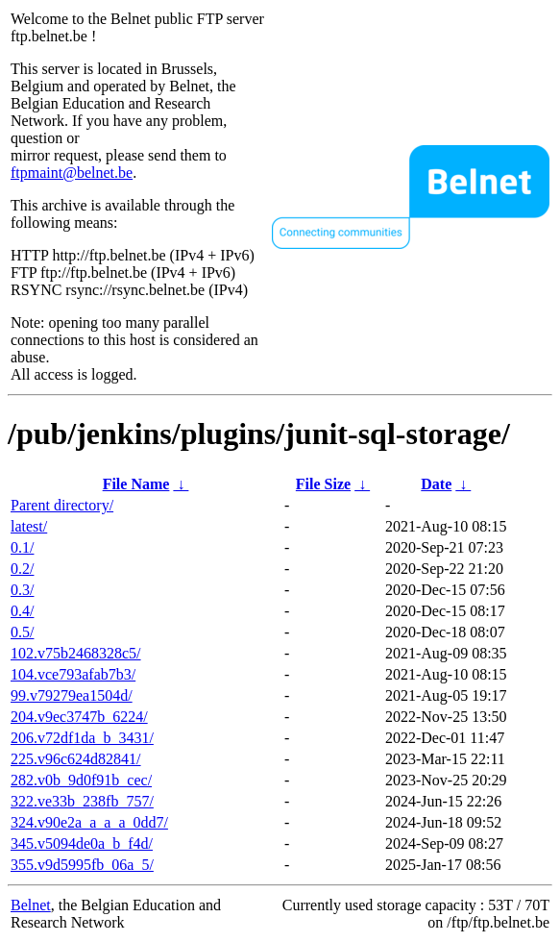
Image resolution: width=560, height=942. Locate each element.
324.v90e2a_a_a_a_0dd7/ (89, 822)
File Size (323, 484)
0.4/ (22, 611)
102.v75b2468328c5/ (76, 653)
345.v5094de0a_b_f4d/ (82, 843)
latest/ (29, 526)
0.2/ (22, 569)
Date (436, 484)
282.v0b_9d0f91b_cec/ (81, 780)
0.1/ (22, 547)
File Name (136, 484)
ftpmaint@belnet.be (72, 173)
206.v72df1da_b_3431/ (82, 738)
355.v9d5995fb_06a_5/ (82, 865)
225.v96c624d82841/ (76, 759)
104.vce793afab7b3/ (73, 674)
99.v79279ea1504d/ (72, 695)
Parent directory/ (62, 505)
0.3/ (22, 590)
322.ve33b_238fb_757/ (82, 801)
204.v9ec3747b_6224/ (79, 717)
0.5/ (22, 632)
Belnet (31, 905)
